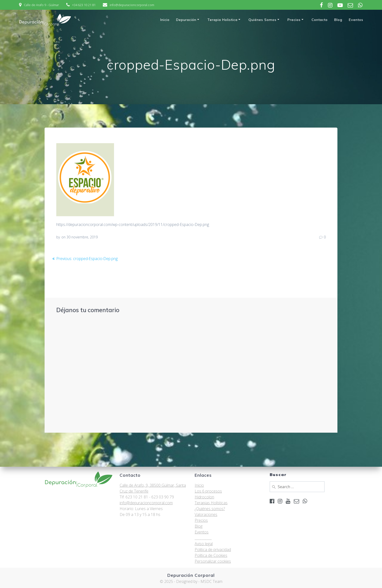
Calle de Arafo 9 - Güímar (41, 5)
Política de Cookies (211, 555)
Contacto (320, 20)
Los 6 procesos (208, 491)
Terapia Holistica (222, 20)
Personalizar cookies (213, 561)
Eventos (356, 20)
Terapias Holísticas (211, 503)
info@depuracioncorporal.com (132, 5)
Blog (338, 20)
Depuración (186, 20)
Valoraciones (206, 514)
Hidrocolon (204, 497)
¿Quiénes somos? (210, 509)
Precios (294, 20)
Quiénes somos (263, 20)
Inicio (165, 20)
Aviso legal (204, 544)
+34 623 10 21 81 (84, 5)
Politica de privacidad (213, 550)
